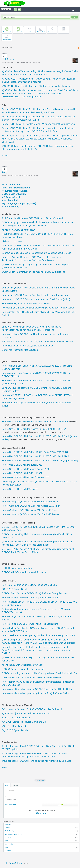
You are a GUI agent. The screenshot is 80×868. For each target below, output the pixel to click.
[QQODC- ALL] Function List (16, 718)
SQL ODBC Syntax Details (15, 589)
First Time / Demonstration (16, 188)
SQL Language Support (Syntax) (41, 834)
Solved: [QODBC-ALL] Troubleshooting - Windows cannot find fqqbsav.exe (39, 124)
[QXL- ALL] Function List (14, 726)
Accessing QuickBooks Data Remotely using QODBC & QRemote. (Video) (38, 308)
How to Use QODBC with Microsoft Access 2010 (26, 469)
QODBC (41, 841)
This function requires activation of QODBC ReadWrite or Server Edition (37, 341)
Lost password (11, 805)
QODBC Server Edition (14, 194)
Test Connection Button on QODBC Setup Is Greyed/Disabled (32, 218)
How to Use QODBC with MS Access (20, 489)
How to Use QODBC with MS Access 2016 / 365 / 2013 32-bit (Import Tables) (40, 460)
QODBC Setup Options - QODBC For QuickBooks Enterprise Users (35, 593)
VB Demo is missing (12, 241)
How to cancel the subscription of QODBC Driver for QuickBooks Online (37, 689)
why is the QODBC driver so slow (18, 230)
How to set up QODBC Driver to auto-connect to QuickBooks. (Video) (36, 299)
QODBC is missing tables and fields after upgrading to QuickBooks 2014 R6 (39, 673)
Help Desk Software (13, 863)
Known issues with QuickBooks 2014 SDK (23, 665)
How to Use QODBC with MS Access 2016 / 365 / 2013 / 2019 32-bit (35, 456)
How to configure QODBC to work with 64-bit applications (30, 624)
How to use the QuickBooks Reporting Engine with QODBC (31, 598)
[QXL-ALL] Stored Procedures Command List (24, 722)
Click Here (41, 813)
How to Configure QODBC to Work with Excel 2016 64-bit (30, 502)
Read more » (6, 155)
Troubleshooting (10, 207)
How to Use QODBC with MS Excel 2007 (22, 473)
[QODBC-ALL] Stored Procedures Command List (26, 713)
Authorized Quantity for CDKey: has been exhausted (28, 346)
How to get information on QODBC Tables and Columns (29, 585)
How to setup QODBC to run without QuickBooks (26, 303)
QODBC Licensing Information (17, 568)
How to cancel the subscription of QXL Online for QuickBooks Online (35, 693)
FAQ (4, 172)
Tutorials (41, 828)
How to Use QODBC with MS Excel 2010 (22, 465)
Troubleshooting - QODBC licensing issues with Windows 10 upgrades (36, 761)
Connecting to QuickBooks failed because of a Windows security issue (36, 253)
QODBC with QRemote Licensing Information (24, 572)
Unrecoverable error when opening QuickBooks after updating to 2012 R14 (39, 635)
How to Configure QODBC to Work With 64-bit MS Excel (29, 510)
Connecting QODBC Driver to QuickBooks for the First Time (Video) (35, 295)
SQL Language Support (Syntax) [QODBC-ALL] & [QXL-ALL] (32, 709)
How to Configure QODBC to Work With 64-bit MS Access (30, 514)
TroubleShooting (41, 831)
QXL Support (41, 838)
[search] (36, 17)
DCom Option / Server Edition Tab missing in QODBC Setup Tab (33, 272)
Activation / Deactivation (15, 191)
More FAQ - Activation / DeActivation (20, 350)
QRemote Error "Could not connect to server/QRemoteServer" (32, 677)
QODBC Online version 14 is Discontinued (23, 669)
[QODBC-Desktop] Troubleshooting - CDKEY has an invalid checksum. (37, 86)
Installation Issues (11, 185)
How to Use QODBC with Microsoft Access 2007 (26, 477)
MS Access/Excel (11, 197)
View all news (40, 780)
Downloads (41, 824)
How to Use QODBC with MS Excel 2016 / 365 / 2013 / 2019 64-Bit (35, 422)
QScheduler (41, 851)
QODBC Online (41, 844)
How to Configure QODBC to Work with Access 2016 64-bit (31, 506)
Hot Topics (8, 59)
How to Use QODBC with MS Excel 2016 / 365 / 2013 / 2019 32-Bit (35, 452)
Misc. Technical (10, 200)
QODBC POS (41, 847)
